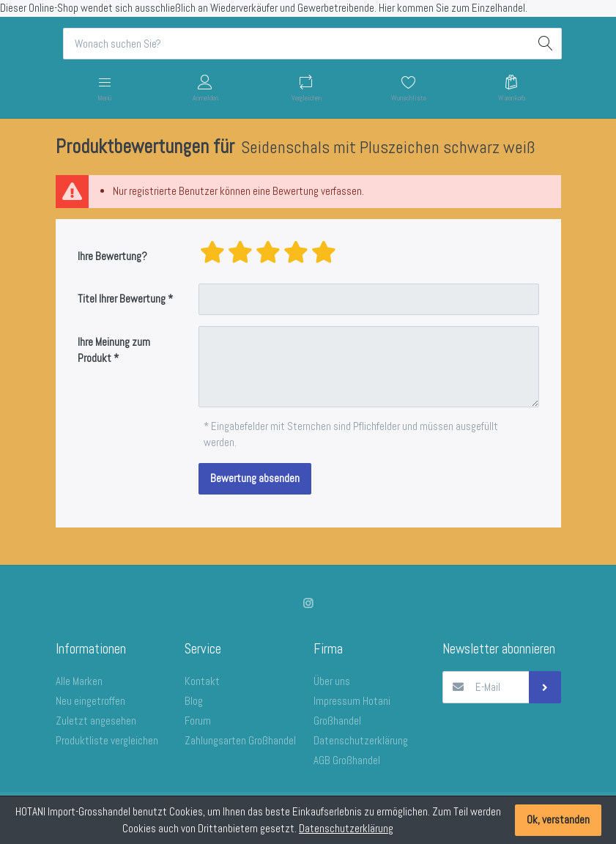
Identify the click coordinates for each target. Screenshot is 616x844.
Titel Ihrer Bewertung (122, 299)
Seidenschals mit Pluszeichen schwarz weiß (388, 147)
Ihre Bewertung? (112, 256)
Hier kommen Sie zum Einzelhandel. (453, 8)
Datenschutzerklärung (346, 828)
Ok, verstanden (558, 819)
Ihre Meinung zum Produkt (114, 350)
